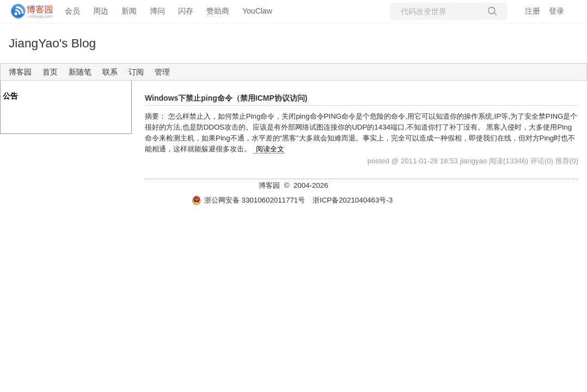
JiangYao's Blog (52, 43)
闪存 (186, 11)
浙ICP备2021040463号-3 (353, 200)
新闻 (129, 11)
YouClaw (257, 11)
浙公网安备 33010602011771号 (248, 200)
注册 (533, 11)
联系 (110, 72)
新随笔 (80, 72)
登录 (557, 11)
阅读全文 (270, 149)
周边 (101, 11)
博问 (157, 11)
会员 (72, 11)
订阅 (136, 72)
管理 (162, 72)
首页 (50, 72)
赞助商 (218, 11)
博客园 (20, 72)
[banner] (27, 11)
